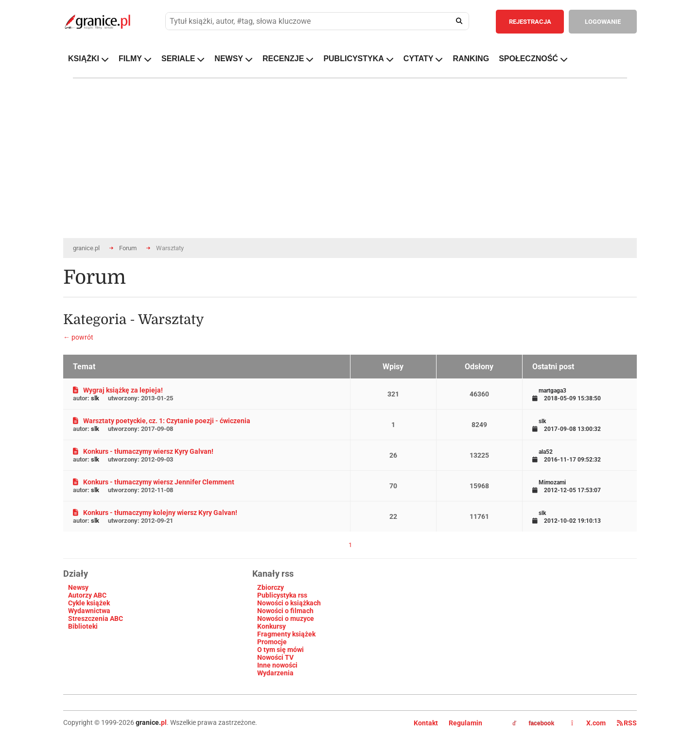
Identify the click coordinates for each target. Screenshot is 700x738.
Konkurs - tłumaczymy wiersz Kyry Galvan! (143, 451)
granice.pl (86, 248)
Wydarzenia (275, 673)
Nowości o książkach (289, 603)
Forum (128, 248)
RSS (627, 723)
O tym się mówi (280, 650)
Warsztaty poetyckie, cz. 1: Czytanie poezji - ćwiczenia (162, 421)
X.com (589, 723)
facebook (533, 723)
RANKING (471, 59)
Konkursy (271, 626)
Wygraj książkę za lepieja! (118, 390)
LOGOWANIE (603, 22)
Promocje (272, 642)
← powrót (78, 337)
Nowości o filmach (285, 611)
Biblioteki (83, 626)
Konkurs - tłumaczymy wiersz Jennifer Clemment (154, 482)
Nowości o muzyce (286, 618)
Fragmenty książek (286, 634)
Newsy (78, 587)
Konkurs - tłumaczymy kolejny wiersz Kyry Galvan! (155, 513)
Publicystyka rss (282, 595)
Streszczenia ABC (96, 618)
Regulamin (465, 723)
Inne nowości (277, 665)
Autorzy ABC (87, 595)
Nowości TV (275, 657)
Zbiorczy (271, 587)
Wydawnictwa (89, 611)
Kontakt (426, 723)
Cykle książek (89, 603)
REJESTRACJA (530, 22)
